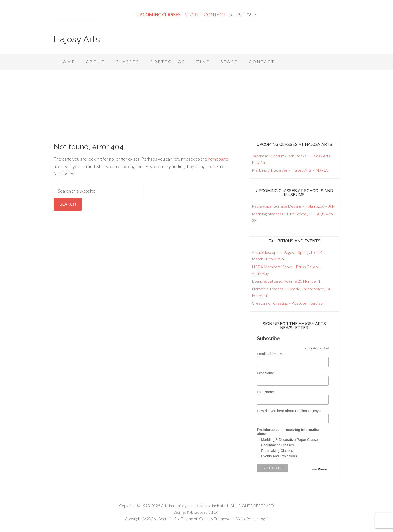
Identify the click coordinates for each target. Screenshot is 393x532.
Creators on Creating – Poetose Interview (288, 303)
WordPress (246, 519)
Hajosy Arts (77, 39)
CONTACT (215, 15)
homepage (218, 159)
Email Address (270, 354)
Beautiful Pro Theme (176, 519)
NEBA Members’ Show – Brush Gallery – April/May (287, 270)
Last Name (265, 392)
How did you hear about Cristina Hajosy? (289, 411)
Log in (264, 519)
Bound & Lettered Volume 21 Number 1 (286, 281)
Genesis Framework (216, 519)
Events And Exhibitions (279, 456)
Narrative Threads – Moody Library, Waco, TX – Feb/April (293, 292)
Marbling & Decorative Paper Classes (290, 440)
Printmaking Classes (277, 451)
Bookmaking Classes (278, 445)
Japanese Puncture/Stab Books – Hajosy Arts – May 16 (292, 159)
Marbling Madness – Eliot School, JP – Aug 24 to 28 (292, 217)
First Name (265, 373)
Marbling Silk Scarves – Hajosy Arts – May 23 (290, 170)
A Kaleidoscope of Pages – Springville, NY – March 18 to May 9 (288, 256)
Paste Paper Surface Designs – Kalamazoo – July (293, 206)
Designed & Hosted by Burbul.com (197, 512)
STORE (193, 15)
